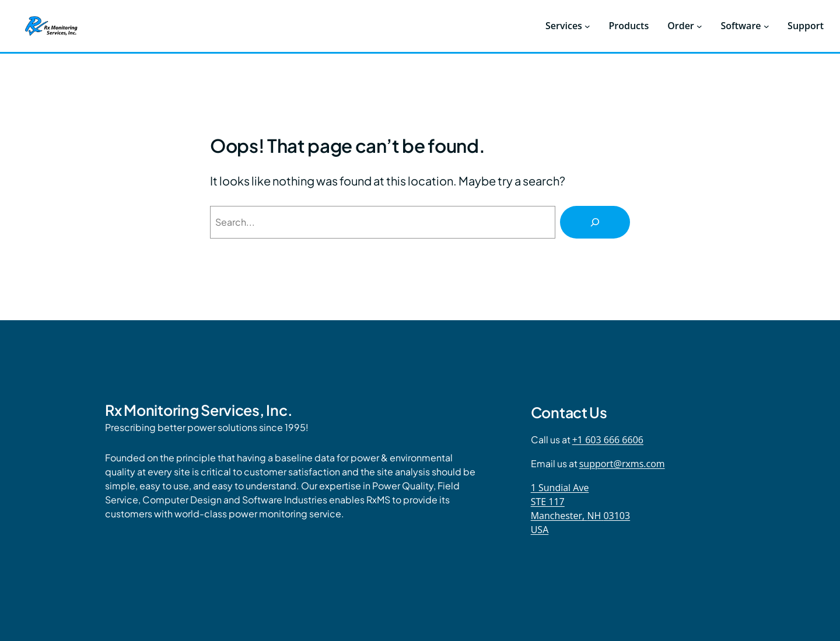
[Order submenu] (699, 26)
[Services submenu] (587, 26)
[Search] (595, 222)
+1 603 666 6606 (608, 440)
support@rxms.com (622, 464)
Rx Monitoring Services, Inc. (199, 410)
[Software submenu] (766, 26)
